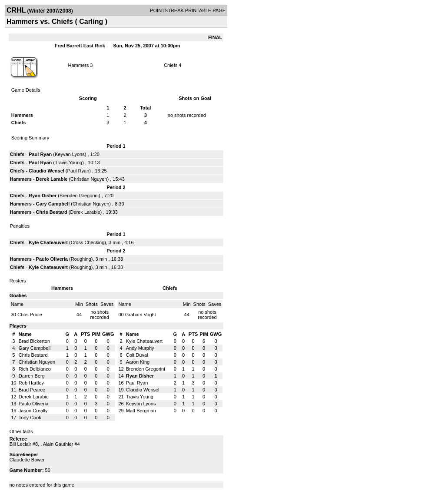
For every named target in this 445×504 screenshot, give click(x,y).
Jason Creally (33, 411)
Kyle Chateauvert (48, 242)
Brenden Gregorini (79, 196)
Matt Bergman (141, 411)
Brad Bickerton (34, 341)
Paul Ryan (40, 154)
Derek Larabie (52, 179)
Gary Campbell (53, 204)
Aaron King (138, 362)
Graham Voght (141, 315)
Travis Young (68, 162)
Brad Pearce (32, 390)
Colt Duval (137, 355)
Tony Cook (30, 418)
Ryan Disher (43, 196)
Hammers (79, 65)
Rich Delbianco (35, 369)
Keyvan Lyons (70, 154)
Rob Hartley (31, 383)
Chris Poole (30, 315)
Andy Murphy (140, 348)
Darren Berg (32, 376)
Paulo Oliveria (52, 259)
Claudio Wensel (46, 171)
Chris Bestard (52, 212)
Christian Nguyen (89, 179)
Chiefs (171, 65)
